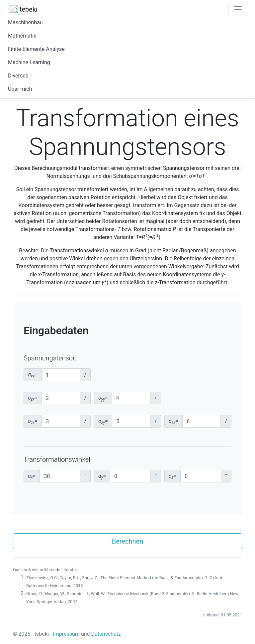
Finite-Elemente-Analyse (36, 49)
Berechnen (127, 541)
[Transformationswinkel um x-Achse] (60, 476)
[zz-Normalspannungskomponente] (202, 421)
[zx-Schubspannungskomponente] (61, 421)
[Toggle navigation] (238, 9)
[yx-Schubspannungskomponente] (61, 398)
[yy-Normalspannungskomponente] (131, 398)
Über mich (20, 89)
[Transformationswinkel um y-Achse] (130, 476)
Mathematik (22, 36)
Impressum (66, 634)
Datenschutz (106, 634)
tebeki (23, 9)
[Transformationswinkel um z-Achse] (201, 476)
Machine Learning (29, 62)
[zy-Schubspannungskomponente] (131, 421)
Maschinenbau (25, 22)
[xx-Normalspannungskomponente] (61, 375)
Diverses (18, 76)
